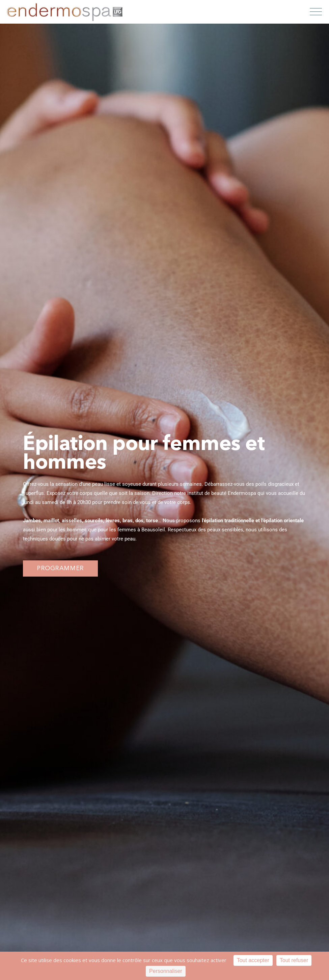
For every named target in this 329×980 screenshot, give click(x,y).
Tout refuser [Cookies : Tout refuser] (294, 960)
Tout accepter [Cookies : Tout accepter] (253, 960)
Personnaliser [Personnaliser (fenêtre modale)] (166, 971)
